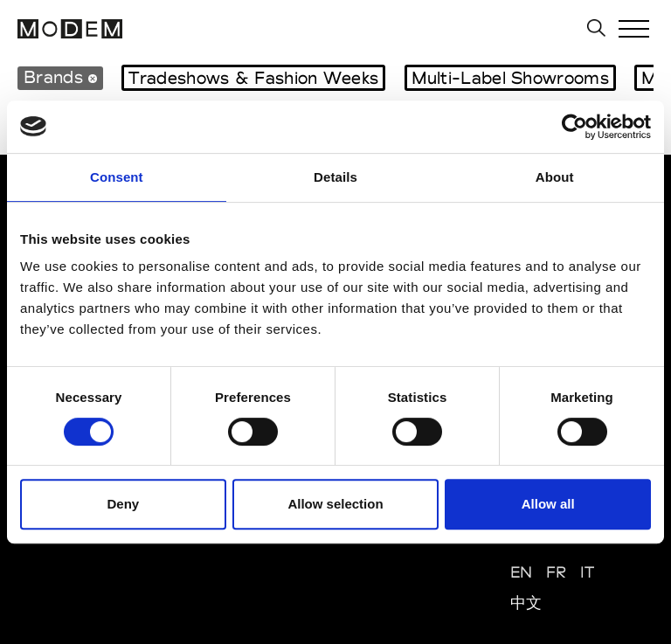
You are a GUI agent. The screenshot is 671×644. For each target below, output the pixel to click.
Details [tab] (335, 177)
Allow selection (335, 504)
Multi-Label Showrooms (510, 78)
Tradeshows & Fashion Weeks (253, 78)
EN (522, 572)
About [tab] (555, 177)
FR (557, 572)
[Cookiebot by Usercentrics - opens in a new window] (574, 127)
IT (588, 572)
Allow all (548, 504)
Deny (123, 504)
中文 (526, 602)
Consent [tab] (117, 177)
